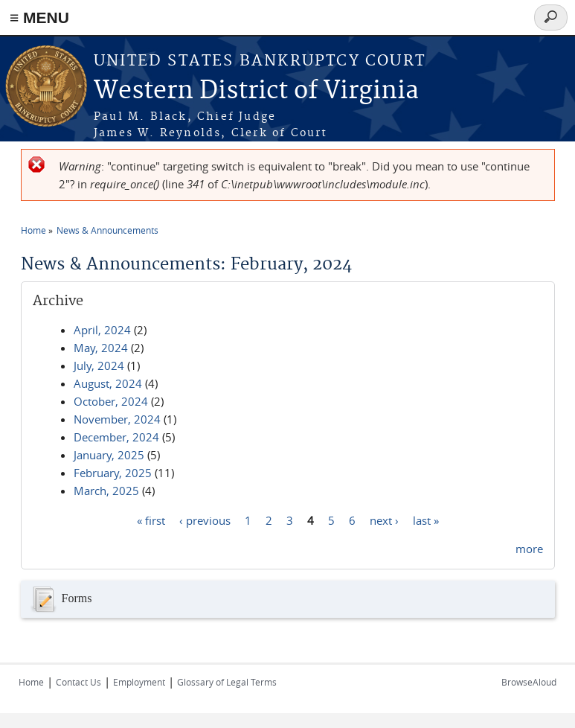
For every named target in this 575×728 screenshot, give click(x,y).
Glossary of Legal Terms (227, 682)
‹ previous (205, 520)
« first (151, 520)
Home (33, 230)
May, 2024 (101, 348)
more (529, 549)
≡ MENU (39, 17)
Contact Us (78, 682)
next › (384, 520)
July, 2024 (99, 365)
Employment (139, 682)
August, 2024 (108, 383)
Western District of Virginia (256, 91)
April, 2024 (102, 330)
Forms (60, 599)
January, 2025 (109, 455)
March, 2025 (106, 491)
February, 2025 (113, 473)
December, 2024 (116, 437)
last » (426, 520)
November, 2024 (117, 419)
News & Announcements (107, 230)
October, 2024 (111, 401)
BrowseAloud (529, 682)
